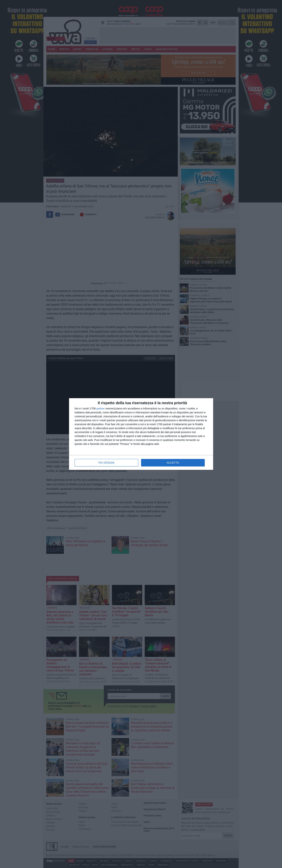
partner (100, 409)
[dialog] (141, 434)
